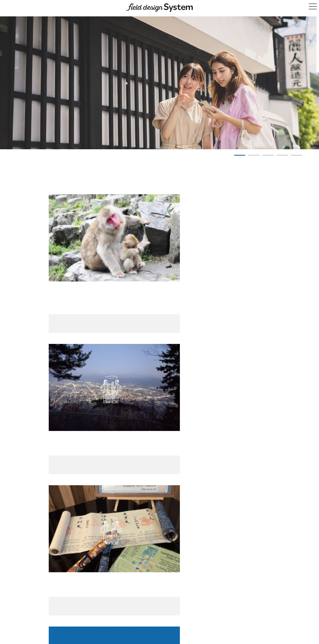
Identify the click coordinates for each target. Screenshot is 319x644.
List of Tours (100, 622)
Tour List (155, 582)
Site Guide (117, 622)
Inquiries (231, 622)
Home (86, 622)
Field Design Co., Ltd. (183, 631)
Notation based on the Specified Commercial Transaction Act (165, 622)
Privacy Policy (214, 622)
